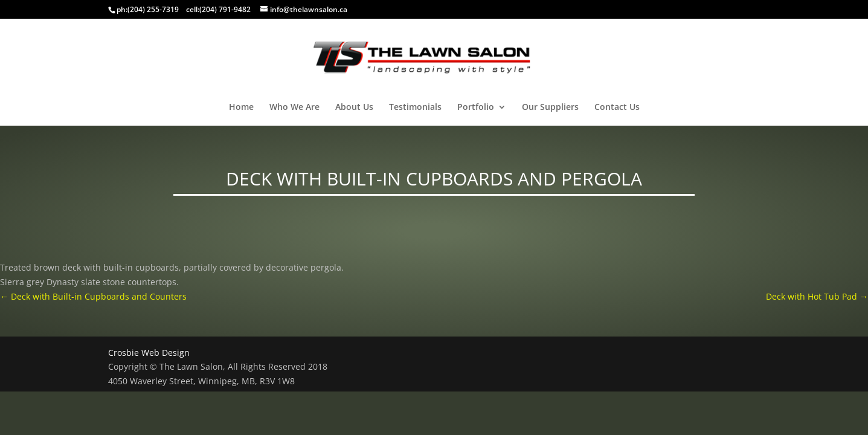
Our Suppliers (550, 108)
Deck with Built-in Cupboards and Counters (93, 296)
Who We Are (294, 108)
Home (241, 108)
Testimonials (415, 108)
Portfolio (476, 108)
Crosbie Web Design (149, 353)
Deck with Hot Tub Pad (817, 296)
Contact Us (617, 108)
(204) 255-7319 (153, 9)
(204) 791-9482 (225, 9)
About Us (354, 108)
